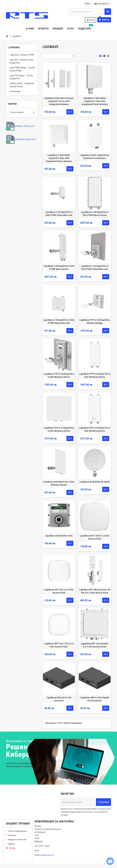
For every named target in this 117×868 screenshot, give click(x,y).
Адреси (12, 844)
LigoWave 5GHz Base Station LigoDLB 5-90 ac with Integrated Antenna (59, 101)
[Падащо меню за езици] (102, 4)
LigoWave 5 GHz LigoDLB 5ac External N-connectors (95, 157)
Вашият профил (18, 823)
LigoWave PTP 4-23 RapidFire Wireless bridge (95, 321)
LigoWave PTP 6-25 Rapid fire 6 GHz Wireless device (59, 429)
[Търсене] (89, 12)
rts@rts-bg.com (47, 855)
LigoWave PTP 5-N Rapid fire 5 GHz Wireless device (95, 375)
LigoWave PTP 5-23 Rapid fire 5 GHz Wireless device (59, 375)
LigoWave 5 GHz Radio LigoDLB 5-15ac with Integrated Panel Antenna (95, 101)
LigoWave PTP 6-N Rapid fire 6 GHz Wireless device (95, 429)
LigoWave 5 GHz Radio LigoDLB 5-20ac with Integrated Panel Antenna (59, 158)
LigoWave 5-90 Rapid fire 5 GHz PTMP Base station (95, 214)
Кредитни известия (17, 840)
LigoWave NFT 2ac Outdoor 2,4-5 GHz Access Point (95, 645)
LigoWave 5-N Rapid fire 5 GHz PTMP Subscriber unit (59, 321)
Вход (90, 20)
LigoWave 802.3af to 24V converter (59, 699)
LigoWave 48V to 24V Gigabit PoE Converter (95, 699)
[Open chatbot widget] (110, 861)
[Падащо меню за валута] (88, 4)
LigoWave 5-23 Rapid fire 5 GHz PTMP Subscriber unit (95, 268)
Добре (104, 802)
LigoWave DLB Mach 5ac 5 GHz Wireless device (59, 483)
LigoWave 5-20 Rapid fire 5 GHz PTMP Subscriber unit (59, 214)
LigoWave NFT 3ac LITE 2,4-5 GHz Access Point (59, 645)
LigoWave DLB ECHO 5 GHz (59, 536)
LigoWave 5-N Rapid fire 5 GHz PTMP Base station (59, 268)
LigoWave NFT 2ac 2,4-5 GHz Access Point (59, 591)
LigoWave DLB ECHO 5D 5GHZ (95, 482)
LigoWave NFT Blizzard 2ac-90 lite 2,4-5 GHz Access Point (95, 591)
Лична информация (17, 831)
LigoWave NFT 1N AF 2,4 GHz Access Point (95, 537)
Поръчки (12, 835)
